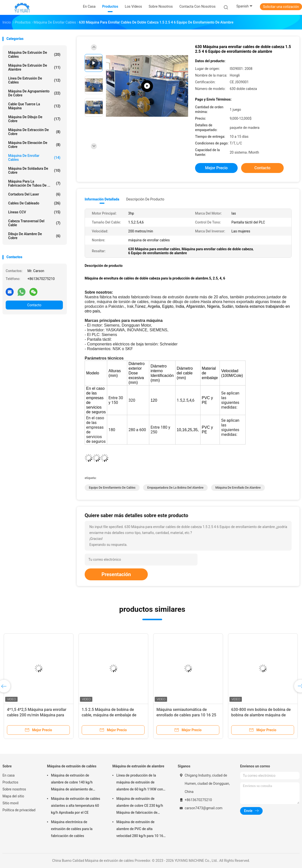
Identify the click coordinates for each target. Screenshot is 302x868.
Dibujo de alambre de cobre (34, 236)
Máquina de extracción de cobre (34, 132)
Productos (10, 782)
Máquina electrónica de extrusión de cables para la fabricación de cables (72, 829)
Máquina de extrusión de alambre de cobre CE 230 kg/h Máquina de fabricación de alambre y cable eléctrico (140, 806)
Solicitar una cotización (281, 7)
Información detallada (102, 199)
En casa (9, 775)
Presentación (116, 574)
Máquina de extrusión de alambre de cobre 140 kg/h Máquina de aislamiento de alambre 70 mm (72, 783)
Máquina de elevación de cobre (34, 145)
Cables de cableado (34, 203)
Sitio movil (11, 803)
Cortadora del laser (34, 194)
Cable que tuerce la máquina (34, 106)
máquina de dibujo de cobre (34, 119)
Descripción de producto (145, 199)
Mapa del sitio (13, 796)
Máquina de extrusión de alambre (34, 67)
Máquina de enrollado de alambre (238, 488)
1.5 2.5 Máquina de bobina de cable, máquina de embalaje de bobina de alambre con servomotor (113, 715)
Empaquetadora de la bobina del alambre (175, 488)
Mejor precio (216, 168)
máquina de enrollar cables (34, 158)
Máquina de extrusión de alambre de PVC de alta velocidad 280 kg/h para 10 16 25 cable (140, 830)
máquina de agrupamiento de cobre (34, 93)
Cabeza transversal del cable (34, 223)
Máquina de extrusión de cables (34, 55)
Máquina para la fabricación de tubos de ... (34, 183)
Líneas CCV (34, 212)
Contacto (34, 305)
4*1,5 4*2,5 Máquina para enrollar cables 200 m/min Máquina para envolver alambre (37, 715)
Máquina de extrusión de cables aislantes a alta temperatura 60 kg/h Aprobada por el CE (76, 806)
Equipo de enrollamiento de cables (112, 488)
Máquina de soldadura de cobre (34, 170)
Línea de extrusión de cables (34, 80)
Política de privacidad (19, 810)
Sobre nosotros (14, 789)
